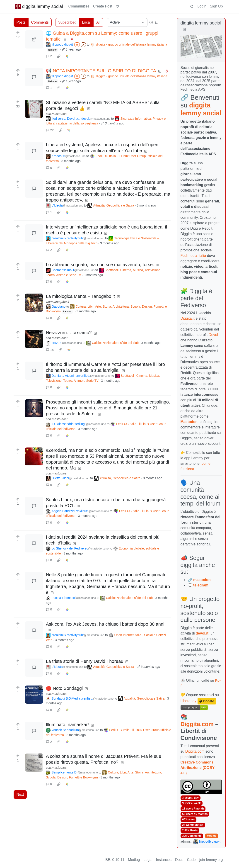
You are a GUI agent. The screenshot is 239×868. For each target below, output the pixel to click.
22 (50, 130)
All (98, 22)
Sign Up (216, 6)
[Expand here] (34, 109)
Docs (179, 860)
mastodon (202, 580)
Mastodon (189, 422)
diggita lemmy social (39, 6)
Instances (164, 860)
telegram (201, 585)
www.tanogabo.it (57, 302)
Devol (213, 335)
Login (202, 6)
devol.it (202, 633)
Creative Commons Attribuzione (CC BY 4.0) (198, 768)
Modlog (212, 836)
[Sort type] (127, 22)
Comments (40, 22)
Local (86, 22)
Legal (148, 860)
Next (20, 794)
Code (191, 860)
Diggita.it (188, 318)
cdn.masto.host (57, 114)
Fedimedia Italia (193, 256)
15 (50, 350)
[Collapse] (184, 30)
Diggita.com (197, 724)
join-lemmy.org (211, 860)
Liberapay (188, 701)
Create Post (103, 6)
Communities (79, 6)
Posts (21, 22)
